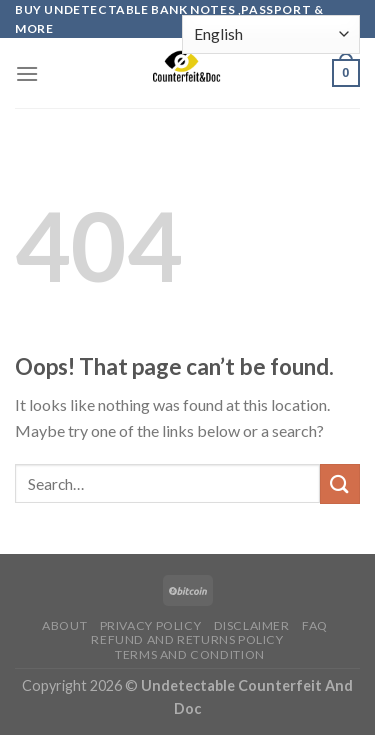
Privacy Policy (151, 625)
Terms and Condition (190, 654)
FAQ (315, 625)
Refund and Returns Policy (187, 639)
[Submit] (340, 483)
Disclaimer (252, 625)
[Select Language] (271, 34)
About (64, 625)
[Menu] (27, 73)
